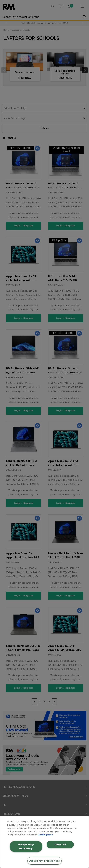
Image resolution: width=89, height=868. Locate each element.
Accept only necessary (26, 846)
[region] (44, 842)
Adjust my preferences (44, 861)
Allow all (60, 844)
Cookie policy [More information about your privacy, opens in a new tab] (45, 835)
